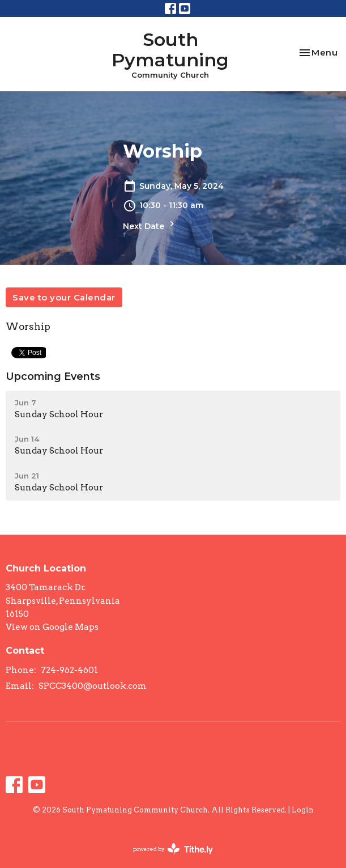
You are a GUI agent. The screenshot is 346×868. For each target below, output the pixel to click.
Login (303, 810)
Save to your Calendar (64, 297)
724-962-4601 (69, 670)
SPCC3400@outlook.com (93, 686)
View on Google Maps (52, 627)
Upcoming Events (53, 376)
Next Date (150, 225)
